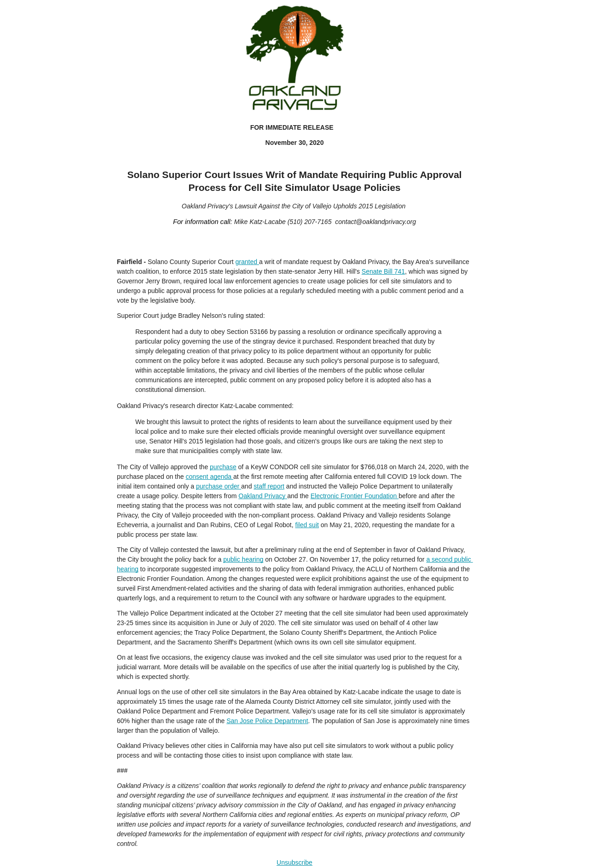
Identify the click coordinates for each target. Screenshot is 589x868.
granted (247, 262)
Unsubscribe (294, 862)
